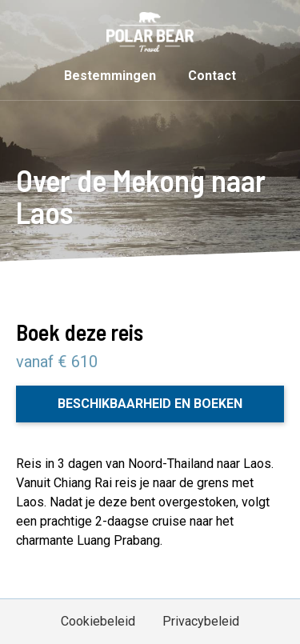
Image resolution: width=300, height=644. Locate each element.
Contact (212, 76)
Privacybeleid (201, 621)
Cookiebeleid (98, 621)
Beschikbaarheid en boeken (150, 404)
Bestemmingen (110, 76)
